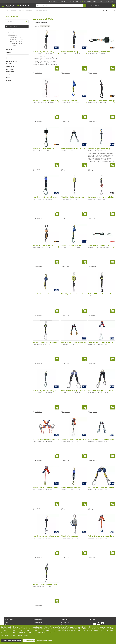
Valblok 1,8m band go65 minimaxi (46, 100)
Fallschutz (21, 11)
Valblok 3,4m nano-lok (69, 100)
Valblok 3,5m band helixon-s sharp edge (76, 293)
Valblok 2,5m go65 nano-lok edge (101, 342)
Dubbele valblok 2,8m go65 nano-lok (102, 487)
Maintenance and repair (40, 624)
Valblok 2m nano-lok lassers (71, 487)
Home (7, 11)
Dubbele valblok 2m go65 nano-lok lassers (76, 390)
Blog (107, 1)
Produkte (13, 11)
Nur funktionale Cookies (45, 641)
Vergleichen (39, 73)
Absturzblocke (29, 11)
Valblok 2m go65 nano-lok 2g (44, 52)
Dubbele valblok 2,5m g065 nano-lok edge (49, 439)
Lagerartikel (10, 49)
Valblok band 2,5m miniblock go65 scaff (48, 148)
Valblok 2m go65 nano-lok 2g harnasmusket (49, 390)
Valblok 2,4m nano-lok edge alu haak (102, 535)
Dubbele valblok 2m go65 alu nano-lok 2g (76, 148)
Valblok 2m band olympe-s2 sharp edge (48, 584)
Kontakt (8, 624)
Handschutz (65, 624)
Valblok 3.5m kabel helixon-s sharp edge (76, 197)
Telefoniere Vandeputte (57, 1)
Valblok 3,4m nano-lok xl (42, 293)
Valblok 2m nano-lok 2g (70, 52)
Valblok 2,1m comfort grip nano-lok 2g (47, 535)
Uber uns (101, 1)
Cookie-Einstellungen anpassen (11, 641)
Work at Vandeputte (75, 1)
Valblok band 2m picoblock (43, 245)
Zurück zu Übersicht (109, 11)
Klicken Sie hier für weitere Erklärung (15, 636)
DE (112, 1)
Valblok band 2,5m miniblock (99, 52)
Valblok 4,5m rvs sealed (69, 535)
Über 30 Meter (15, 46)
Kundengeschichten (90, 1)
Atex (8, 75)
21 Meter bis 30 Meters (17, 39)
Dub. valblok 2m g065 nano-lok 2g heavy (76, 342)
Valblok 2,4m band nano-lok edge (46, 487)
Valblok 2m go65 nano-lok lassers (45, 197)
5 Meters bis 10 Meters (17, 42)
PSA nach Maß (65, 622)
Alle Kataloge (45, 26)
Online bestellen (38, 622)
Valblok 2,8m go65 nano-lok (71, 245)
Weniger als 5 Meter (17, 44)
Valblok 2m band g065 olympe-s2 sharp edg (49, 342)
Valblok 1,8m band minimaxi (99, 245)
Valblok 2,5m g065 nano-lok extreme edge (76, 439)
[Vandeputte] (8, 5)
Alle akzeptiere (30, 641)
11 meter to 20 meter (17, 37)
